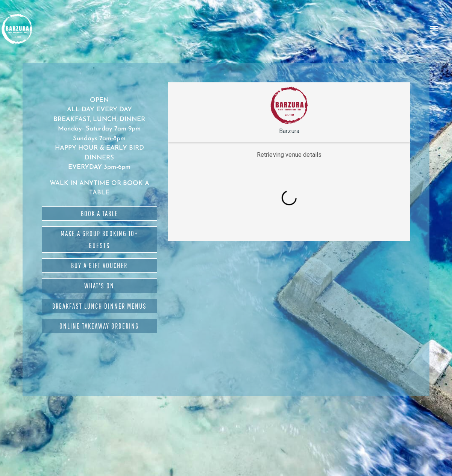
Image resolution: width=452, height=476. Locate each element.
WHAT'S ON (99, 286)
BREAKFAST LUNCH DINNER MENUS (99, 306)
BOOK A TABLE (99, 214)
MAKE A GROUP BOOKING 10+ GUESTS (99, 240)
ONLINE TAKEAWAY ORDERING (99, 326)
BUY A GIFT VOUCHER (99, 265)
